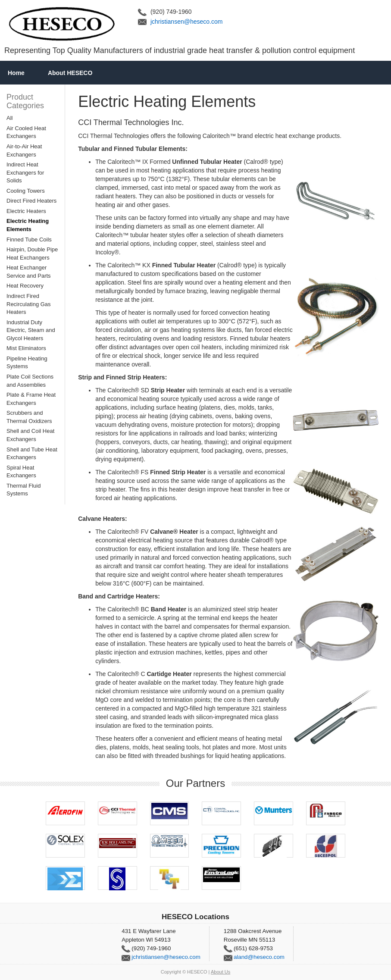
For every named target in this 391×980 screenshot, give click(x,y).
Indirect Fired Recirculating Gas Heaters (29, 304)
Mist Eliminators (26, 348)
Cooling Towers (26, 191)
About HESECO (70, 73)
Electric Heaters (26, 211)
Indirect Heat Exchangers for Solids (25, 172)
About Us (221, 972)
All (9, 118)
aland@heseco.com (259, 957)
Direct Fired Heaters (31, 201)
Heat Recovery (25, 286)
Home (16, 73)
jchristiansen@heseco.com (187, 22)
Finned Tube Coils (29, 240)
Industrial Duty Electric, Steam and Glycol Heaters (31, 330)
